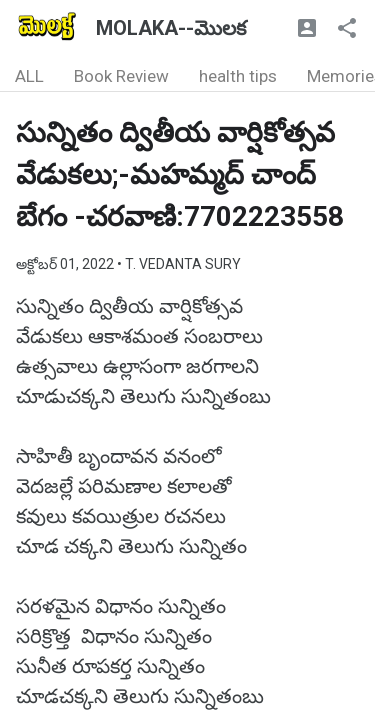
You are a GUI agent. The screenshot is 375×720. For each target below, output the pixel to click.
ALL (29, 76)
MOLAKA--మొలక (171, 28)
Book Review (121, 76)
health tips (238, 76)
